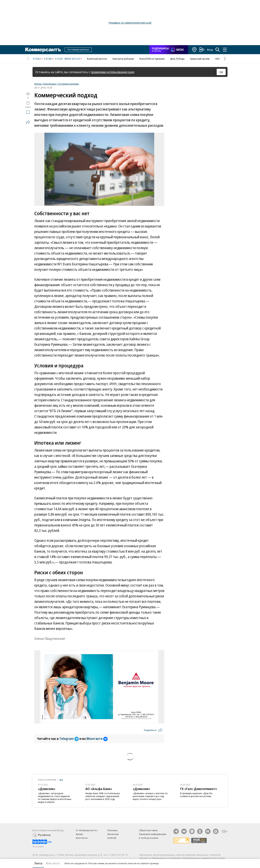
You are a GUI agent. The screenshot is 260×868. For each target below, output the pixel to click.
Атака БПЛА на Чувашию (152, 59)
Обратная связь (148, 830)
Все (61, 780)
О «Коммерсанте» (87, 830)
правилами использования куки (113, 72)
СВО (217, 59)
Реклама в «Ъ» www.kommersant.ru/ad (130, 23)
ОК (221, 72)
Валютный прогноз (97, 59)
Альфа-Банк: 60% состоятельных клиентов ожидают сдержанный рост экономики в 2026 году (103, 796)
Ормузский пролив (200, 59)
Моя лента (53, 863)
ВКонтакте (97, 739)
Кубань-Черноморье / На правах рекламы (57, 84)
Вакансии (113, 834)
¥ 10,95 (59, 59)
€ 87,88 (48, 59)
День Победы (177, 59)
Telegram (69, 739)
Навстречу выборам (123, 59)
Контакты (82, 838)
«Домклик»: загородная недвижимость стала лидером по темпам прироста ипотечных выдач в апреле (55, 798)
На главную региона (78, 49)
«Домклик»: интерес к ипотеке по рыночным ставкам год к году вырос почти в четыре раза (150, 796)
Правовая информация (153, 834)
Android (112, 838)
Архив (79, 834)
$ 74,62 (37, 59)
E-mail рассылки (149, 838)
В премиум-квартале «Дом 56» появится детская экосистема (196, 795)
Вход (210, 50)
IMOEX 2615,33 (72, 59)
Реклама (112, 830)
